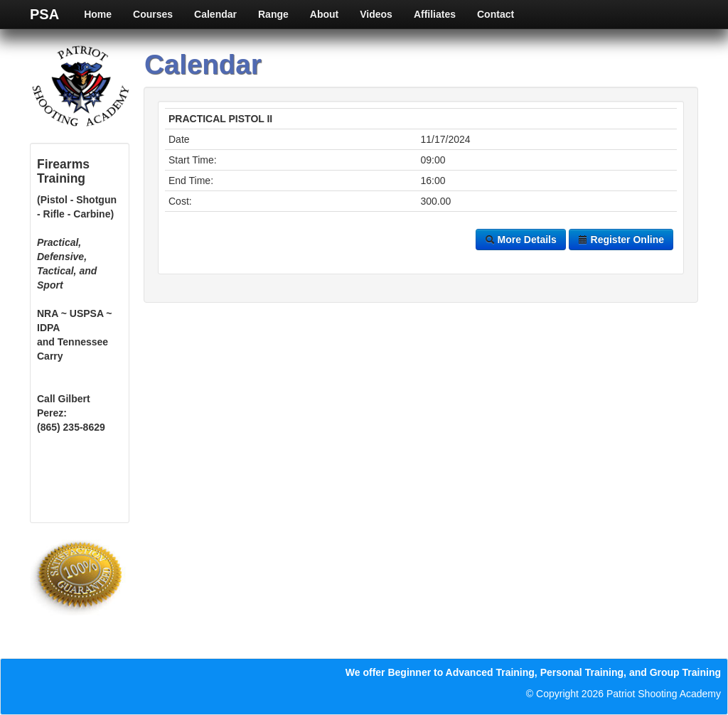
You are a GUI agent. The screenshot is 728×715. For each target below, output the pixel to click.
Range (273, 14)
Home (98, 14)
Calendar (215, 14)
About (324, 14)
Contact (496, 14)
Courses (153, 14)
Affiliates (435, 14)
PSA (44, 14)
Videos (376, 14)
